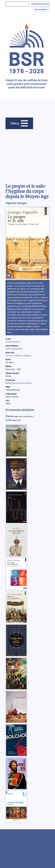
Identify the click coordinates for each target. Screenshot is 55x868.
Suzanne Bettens (13, 342)
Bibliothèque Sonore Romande (18, 383)
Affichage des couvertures (20, 416)
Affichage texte (13, 420)
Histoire (9, 356)
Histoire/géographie (14, 349)
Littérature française (23, 356)
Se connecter (42, 9)
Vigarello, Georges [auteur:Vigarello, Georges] (16, 203)
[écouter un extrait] (9, 276)
